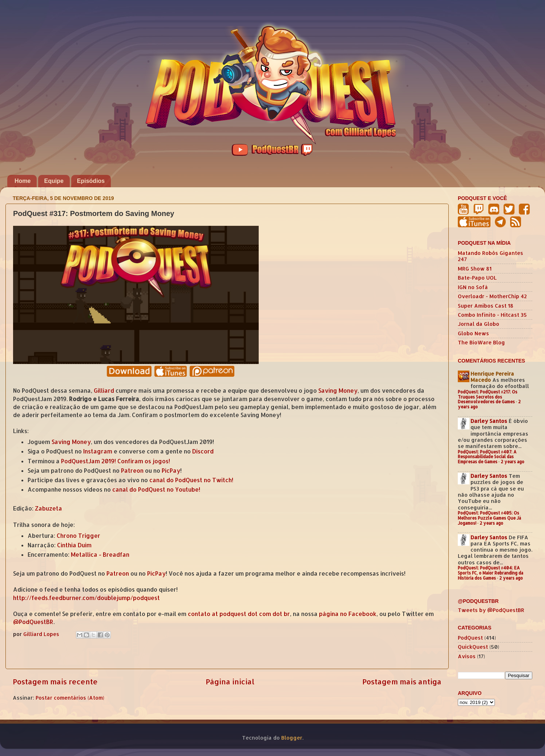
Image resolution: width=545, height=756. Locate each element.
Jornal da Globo (479, 324)
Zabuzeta (49, 508)
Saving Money (338, 391)
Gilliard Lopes (42, 634)
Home (23, 181)
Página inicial (230, 681)
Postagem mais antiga (402, 681)
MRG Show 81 (475, 269)
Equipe (54, 181)
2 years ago (512, 462)
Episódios (91, 181)
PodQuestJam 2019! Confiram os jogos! (116, 461)
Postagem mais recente (55, 681)
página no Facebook (348, 614)
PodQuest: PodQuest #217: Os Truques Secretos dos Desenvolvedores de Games (488, 397)
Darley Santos (489, 421)
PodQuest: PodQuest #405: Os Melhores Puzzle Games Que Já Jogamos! (489, 518)
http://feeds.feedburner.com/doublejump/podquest (86, 598)
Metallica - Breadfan (100, 555)
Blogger (292, 738)
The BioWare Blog (481, 342)
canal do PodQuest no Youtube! (156, 489)
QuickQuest (473, 647)
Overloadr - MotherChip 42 (492, 296)
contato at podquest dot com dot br (239, 614)
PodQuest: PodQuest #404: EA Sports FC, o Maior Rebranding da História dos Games (490, 573)
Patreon (132, 471)
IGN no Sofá (473, 287)
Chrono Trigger (78, 536)
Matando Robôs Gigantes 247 (490, 256)
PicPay (171, 471)
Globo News (473, 333)
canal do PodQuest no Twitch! (191, 480)
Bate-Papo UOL (477, 278)
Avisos (467, 656)
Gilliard (104, 391)
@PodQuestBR (33, 622)
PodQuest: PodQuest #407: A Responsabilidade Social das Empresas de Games (487, 457)
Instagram (98, 451)
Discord (203, 451)
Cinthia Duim (74, 545)
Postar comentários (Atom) (70, 698)
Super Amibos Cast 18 (486, 306)
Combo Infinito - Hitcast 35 (492, 315)
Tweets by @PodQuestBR (491, 610)
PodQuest (470, 638)
